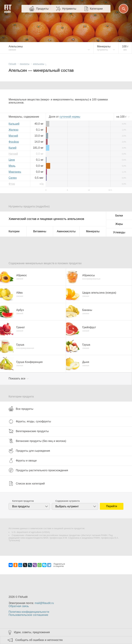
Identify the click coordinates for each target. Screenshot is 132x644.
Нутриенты (69, 9)
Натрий (13, 154)
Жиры (119, 224)
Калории (14, 231)
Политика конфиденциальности (29, 612)
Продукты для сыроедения (29, 451)
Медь (12, 166)
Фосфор (14, 142)
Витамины (40, 231)
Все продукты (21, 409)
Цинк (12, 160)
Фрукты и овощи (23, 460)
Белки (119, 216)
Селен (13, 178)
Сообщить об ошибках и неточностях (39, 640)
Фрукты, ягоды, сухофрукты (30, 421)
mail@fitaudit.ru (44, 603)
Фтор (12, 184)
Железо (13, 130)
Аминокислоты (66, 231)
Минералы (93, 231)
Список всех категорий (27, 483)
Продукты (42, 9)
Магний (13, 136)
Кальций (14, 124)
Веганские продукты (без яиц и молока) (37, 441)
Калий (12, 148)
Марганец (15, 172)
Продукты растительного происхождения (38, 470)
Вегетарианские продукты (29, 431)
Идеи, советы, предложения (32, 632)
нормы (70, 117)
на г (122, 117)
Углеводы (119, 232)
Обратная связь (19, 606)
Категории (96, 9)
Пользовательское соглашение (28, 615)
